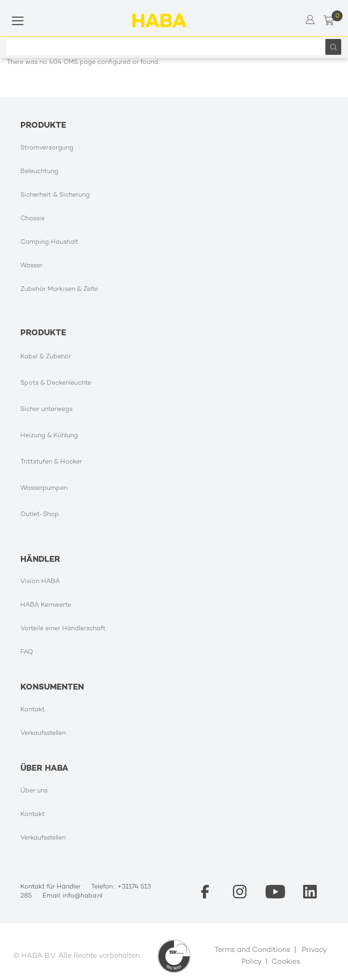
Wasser (31, 266)
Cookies (286, 962)
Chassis (32, 219)
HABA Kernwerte (46, 605)
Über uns (34, 791)
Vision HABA (40, 582)
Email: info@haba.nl (72, 896)
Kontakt (33, 710)
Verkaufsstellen (43, 733)
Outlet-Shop (40, 514)
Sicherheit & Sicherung (55, 195)
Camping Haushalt (49, 242)
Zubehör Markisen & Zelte (59, 289)
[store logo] (159, 20)
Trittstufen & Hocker (51, 462)
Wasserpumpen (44, 488)
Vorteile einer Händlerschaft (63, 629)
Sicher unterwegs (46, 409)
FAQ (27, 652)
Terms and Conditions (252, 950)
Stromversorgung (47, 148)
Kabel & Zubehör (46, 357)
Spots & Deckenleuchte (56, 383)
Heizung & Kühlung (49, 436)
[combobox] (168, 47)
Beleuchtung (39, 171)
